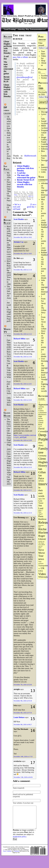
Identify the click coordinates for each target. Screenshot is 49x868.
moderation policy (20, 837)
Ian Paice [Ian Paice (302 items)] (41, 477)
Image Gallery (44, 138)
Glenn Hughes (8, 414)
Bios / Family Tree (44, 155)
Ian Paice (7, 168)
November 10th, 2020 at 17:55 (23, 757)
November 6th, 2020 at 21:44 (23, 357)
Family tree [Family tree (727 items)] (43, 450)
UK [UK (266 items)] (43, 568)
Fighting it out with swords (44, 388)
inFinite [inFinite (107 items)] (41, 481)
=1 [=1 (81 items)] (39, 402)
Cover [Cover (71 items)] (40, 426)
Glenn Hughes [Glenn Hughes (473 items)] (43, 460)
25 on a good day (32, 206)
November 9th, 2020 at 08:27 (23, 725)
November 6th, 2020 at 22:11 (23, 490)
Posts (5, 851)
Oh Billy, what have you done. (9, 123)
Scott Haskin (19, 219)
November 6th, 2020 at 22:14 (23, 513)
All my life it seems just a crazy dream (44, 213)
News (16, 195)
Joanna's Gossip (44, 168)
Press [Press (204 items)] (41, 516)
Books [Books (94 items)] (41, 418)
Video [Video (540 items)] (42, 574)
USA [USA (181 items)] (41, 571)
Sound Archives (45, 122)
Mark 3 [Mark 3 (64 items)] (40, 510)
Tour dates (43, 53)
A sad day (6, 58)
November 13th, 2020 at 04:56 (23, 777)
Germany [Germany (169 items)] (42, 456)
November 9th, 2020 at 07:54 (23, 713)
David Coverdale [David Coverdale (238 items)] (43, 430)
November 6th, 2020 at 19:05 (23, 254)
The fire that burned (22, 37)
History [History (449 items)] (43, 466)
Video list (43, 57)
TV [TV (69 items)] (39, 568)
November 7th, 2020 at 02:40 (23, 685)
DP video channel (8, 110)
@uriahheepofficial (25, 77)
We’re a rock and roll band (17, 207)
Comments (17, 851)
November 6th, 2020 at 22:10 (23, 467)
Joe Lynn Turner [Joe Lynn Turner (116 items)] (42, 501)
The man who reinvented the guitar (8, 68)
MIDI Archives (45, 127)
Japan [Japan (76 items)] (40, 499)
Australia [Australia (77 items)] (41, 407)
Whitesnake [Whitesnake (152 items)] (43, 577)
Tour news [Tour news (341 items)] (41, 557)
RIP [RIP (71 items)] (39, 527)
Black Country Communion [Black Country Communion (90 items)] (42, 411)
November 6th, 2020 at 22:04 (23, 400)
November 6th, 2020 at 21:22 (23, 334)
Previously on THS (43, 93)
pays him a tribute (20, 57)
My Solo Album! (10, 175)
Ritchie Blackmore (10, 221)
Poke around (41, 44)
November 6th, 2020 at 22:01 (23, 384)
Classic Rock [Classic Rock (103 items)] (41, 424)
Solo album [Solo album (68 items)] (42, 545)
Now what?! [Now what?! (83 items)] (40, 513)
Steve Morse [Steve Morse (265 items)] (42, 551)
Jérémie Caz (19, 242)
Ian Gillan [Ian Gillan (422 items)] (42, 471)
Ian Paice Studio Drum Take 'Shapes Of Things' (10, 188)
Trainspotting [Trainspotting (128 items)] (44, 566)
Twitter (44, 78)
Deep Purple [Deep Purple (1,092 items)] (43, 437)
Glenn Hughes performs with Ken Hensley (25, 168)
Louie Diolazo (19, 717)
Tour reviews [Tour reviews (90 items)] (41, 563)
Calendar (9, 851)
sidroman (45, 183)
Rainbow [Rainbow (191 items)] (42, 519)
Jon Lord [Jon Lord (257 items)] (41, 507)
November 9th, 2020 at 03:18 (23, 701)
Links (43, 172)
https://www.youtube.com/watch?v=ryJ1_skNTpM (26, 436)
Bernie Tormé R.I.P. (7, 79)
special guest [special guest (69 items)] (40, 547)
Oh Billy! (9, 132)
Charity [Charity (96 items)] (41, 420)
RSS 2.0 (31, 196)
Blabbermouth (30, 156)
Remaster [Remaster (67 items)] (41, 525)
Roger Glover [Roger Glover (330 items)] (42, 537)
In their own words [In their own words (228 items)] (41, 492)
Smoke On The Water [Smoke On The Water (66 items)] (41, 542)
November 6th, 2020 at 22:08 (23, 440)
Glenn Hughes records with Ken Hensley (7, 91)
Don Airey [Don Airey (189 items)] (41, 444)
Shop (43, 61)
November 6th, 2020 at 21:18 (23, 270)
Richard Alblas (20, 339)
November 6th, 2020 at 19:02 (23, 237)
